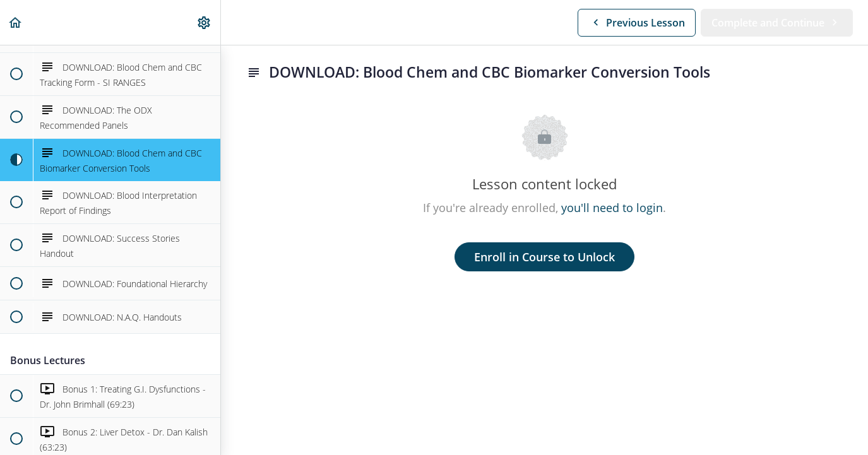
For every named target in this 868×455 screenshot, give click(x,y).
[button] (16, 22)
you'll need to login (612, 208)
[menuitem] (205, 22)
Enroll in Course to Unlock (544, 257)
